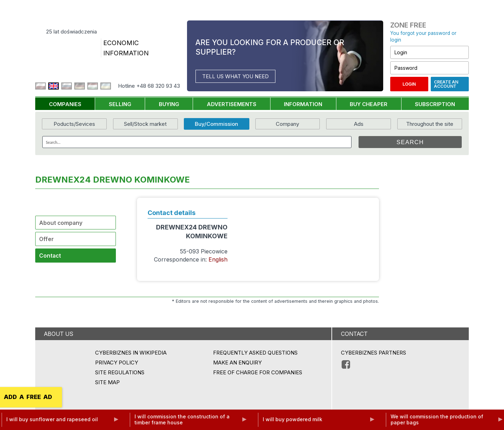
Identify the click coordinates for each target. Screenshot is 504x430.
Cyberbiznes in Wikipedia (131, 353)
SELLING (120, 104)
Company (287, 124)
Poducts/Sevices (74, 124)
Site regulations (120, 372)
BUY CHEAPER (369, 104)
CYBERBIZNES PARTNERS (374, 353)
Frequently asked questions (255, 353)
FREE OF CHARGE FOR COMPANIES (258, 372)
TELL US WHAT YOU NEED (235, 76)
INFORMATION (303, 104)
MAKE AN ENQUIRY (237, 363)
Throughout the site (430, 124)
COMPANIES (65, 104)
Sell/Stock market (145, 124)
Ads (359, 124)
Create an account (446, 84)
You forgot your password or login (423, 36)
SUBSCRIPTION (435, 104)
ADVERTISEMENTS (232, 104)
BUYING (169, 104)
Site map (107, 382)
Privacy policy (117, 363)
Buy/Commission (216, 124)
